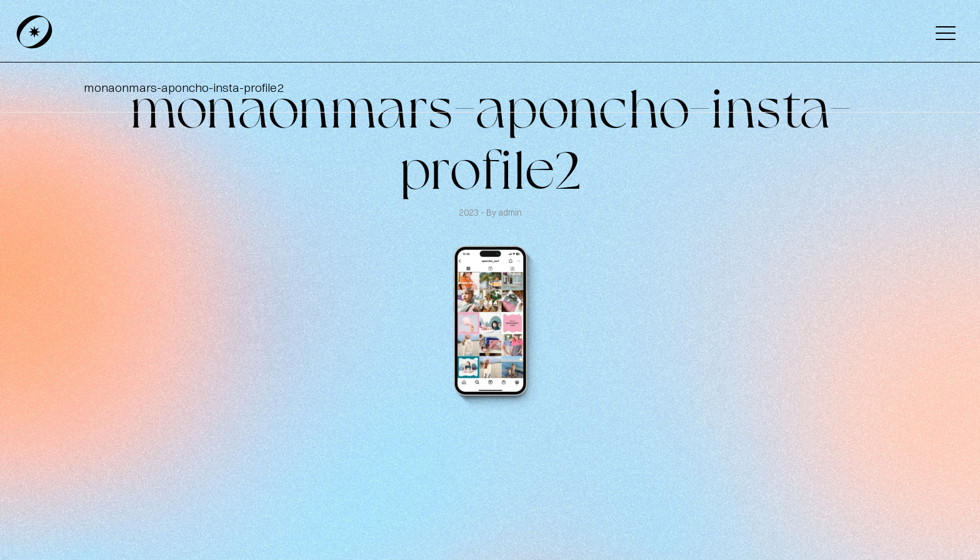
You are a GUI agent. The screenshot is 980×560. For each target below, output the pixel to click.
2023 (470, 212)
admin (510, 212)
